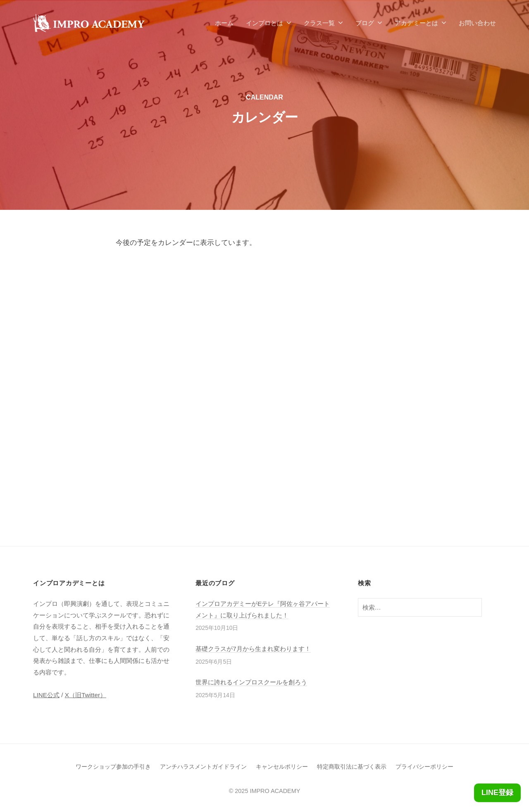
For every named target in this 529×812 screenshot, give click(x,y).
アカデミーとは (416, 23)
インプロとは (264, 23)
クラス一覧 (319, 23)
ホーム (224, 23)
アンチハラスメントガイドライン (203, 767)
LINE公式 (46, 695)
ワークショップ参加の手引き (113, 767)
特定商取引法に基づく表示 (352, 767)
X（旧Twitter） (86, 695)
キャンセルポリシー (282, 767)
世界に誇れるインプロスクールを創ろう (251, 682)
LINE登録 (497, 793)
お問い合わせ (477, 23)
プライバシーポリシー (424, 767)
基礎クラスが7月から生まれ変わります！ (253, 649)
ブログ (365, 23)
